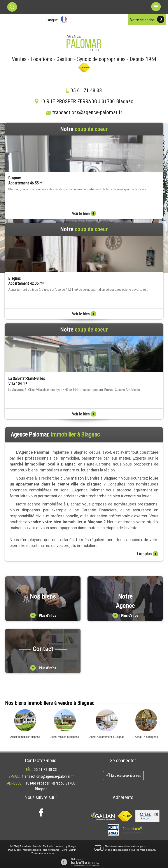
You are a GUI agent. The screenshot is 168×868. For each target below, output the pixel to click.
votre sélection (142, 20)
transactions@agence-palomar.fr (87, 112)
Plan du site (14, 850)
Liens (64, 850)
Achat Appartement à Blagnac (107, 737)
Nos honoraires (51, 850)
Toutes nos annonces (43, 853)
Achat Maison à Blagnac (65, 737)
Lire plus (148, 554)
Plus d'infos (43, 615)
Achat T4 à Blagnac (146, 737)
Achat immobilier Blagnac (25, 737)
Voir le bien (84, 214)
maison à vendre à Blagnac (94, 478)
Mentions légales (32, 850)
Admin (73, 850)
